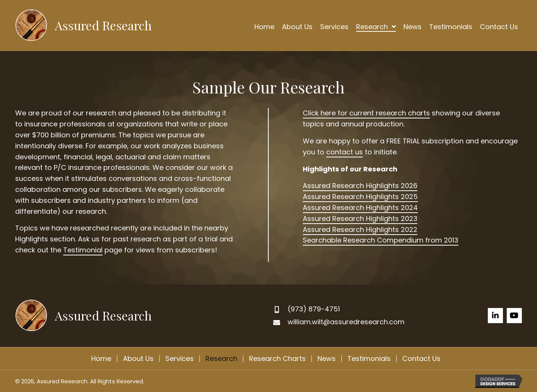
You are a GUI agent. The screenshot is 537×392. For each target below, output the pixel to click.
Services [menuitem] (180, 359)
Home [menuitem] (101, 359)
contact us (345, 152)
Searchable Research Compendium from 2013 (381, 240)
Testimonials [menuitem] (369, 359)
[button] (495, 316)
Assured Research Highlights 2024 (360, 208)
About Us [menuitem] (138, 359)
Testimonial (83, 250)
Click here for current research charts (366, 113)
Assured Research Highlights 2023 (360, 219)
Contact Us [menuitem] (421, 359)
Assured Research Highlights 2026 (360, 186)
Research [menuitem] (221, 359)
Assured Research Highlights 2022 (360, 229)
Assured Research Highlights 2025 (360, 197)
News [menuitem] (327, 359)
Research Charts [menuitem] (277, 359)
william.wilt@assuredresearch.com (346, 322)
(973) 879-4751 (314, 309)
